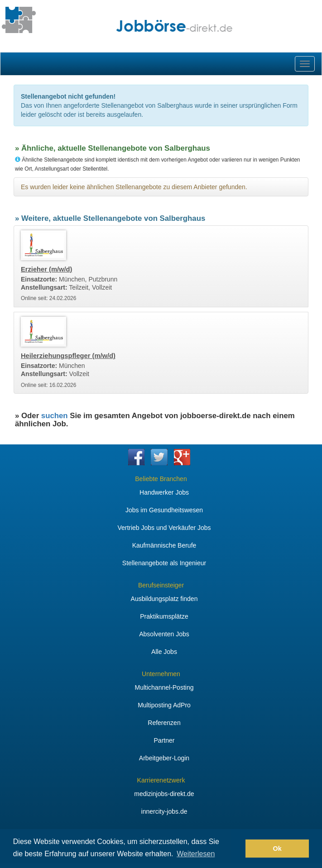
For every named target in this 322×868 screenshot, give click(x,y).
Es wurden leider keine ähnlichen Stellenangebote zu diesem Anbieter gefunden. (134, 187)
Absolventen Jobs (164, 634)
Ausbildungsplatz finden (164, 599)
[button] (236, 849)
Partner (164, 740)
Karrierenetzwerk (161, 780)
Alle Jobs (164, 652)
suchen (55, 416)
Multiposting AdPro (164, 705)
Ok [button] (277, 849)
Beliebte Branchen (161, 479)
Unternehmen (161, 674)
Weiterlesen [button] (196, 854)
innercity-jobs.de (164, 811)
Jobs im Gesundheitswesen (164, 510)
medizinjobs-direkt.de (164, 794)
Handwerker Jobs (164, 492)
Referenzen (164, 723)
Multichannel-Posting (164, 687)
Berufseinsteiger (161, 585)
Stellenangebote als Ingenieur (164, 563)
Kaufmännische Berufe (164, 545)
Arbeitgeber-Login (164, 758)
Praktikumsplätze (164, 616)
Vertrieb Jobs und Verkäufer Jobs (164, 528)
